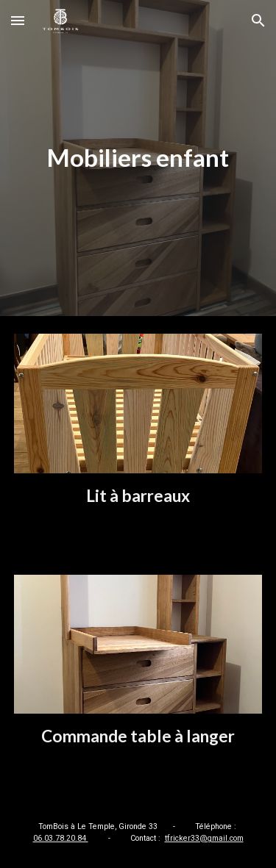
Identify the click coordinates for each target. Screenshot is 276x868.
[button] (18, 20)
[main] (138, 158)
